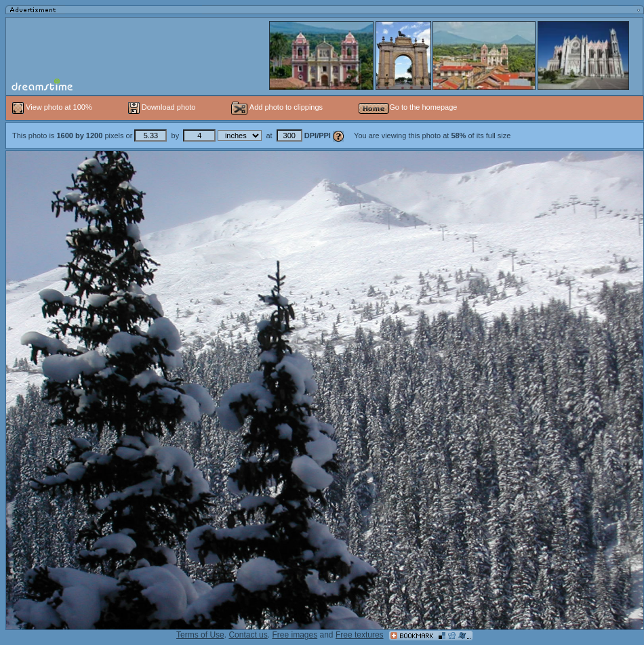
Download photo (162, 107)
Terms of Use (200, 635)
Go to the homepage (408, 107)
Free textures (360, 635)
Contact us (248, 635)
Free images (295, 635)
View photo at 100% (53, 107)
